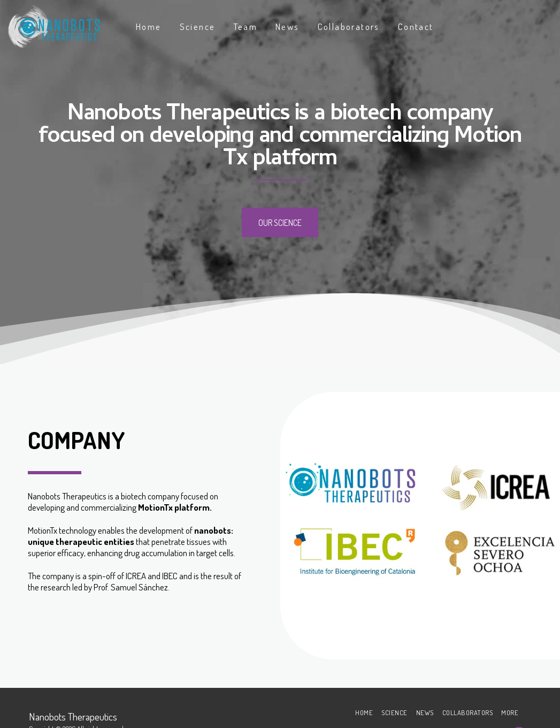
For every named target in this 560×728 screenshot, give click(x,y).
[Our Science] (280, 222)
